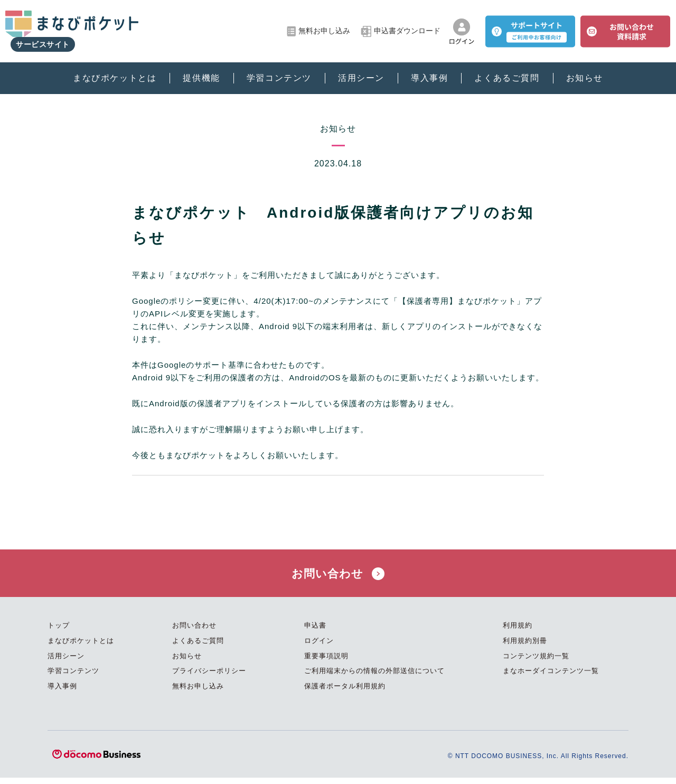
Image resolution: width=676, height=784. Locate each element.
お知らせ (585, 69)
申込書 (315, 632)
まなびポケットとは (115, 69)
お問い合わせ (338, 576)
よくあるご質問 (507, 69)
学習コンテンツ (279, 69)
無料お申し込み (318, 27)
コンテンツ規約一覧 (536, 662)
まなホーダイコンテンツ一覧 (551, 677)
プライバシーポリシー (209, 677)
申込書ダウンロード (401, 27)
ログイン (319, 647)
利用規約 (518, 632)
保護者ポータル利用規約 (345, 692)
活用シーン (361, 69)
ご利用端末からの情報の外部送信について (374, 677)
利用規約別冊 (525, 647)
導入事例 (429, 69)
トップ (59, 632)
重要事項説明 (326, 662)
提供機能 (201, 69)
